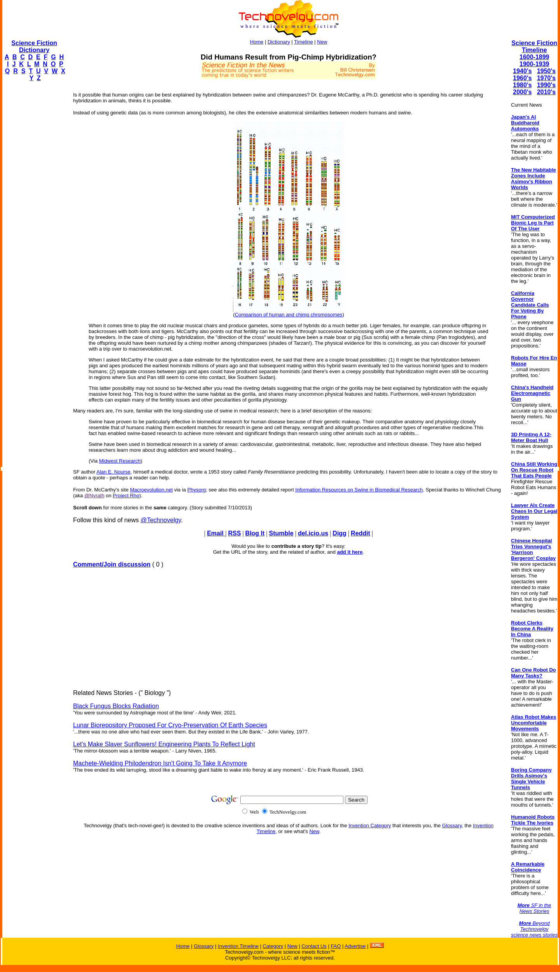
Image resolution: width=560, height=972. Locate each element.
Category (273, 946)
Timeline (304, 42)
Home (257, 42)
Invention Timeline (238, 946)
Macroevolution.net (151, 490)
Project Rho (126, 496)
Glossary (452, 825)
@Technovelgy (161, 520)
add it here (350, 552)
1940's (522, 71)
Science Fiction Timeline (534, 46)
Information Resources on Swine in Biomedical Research (359, 490)
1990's (546, 85)
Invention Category (370, 825)
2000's (522, 92)
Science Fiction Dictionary (34, 46)
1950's (546, 71)
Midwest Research (120, 461)
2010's (546, 92)
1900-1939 (535, 64)
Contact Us (314, 946)
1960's (522, 78)
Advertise (355, 946)
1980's (522, 85)
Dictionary (279, 42)
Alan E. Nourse (113, 472)
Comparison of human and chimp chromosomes (289, 315)
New (322, 42)
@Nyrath (94, 496)
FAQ (336, 946)
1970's (546, 78)
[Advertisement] (33, 205)
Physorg (197, 490)
